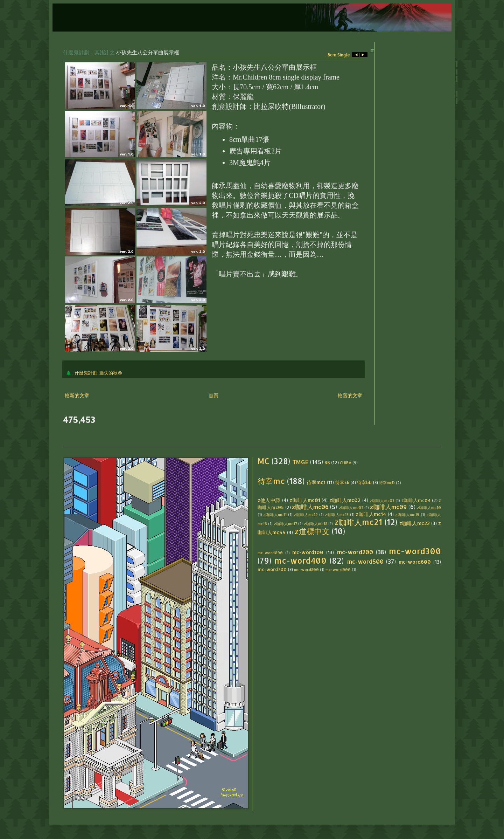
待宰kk (342, 482)
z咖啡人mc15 (407, 514)
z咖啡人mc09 (388, 507)
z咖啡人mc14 (371, 514)
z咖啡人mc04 (416, 500)
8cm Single (339, 55)
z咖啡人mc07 (351, 507)
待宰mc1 (316, 482)
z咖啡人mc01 (305, 500)
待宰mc (271, 481)
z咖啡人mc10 (429, 507)
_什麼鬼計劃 (85, 373)
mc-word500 (365, 561)
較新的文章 (77, 395)
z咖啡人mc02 (345, 500)
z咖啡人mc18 (316, 524)
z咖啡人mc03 (382, 500)
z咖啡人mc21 (358, 522)
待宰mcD (387, 483)
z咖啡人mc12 (306, 514)
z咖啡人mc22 (415, 523)
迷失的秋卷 (111, 373)
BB (327, 462)
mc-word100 (308, 552)
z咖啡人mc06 (310, 507)
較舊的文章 (350, 395)
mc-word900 (338, 569)
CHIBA (346, 463)
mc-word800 (306, 569)
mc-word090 (270, 553)
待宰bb (364, 482)
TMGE (300, 462)
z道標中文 (312, 531)
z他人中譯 (269, 500)
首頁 (213, 395)
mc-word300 (415, 551)
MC (264, 461)
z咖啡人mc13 (337, 514)
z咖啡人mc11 (275, 514)
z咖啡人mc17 (285, 524)
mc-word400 (300, 561)
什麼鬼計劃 (76, 52)
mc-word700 (272, 569)
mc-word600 (415, 562)
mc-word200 (355, 552)
